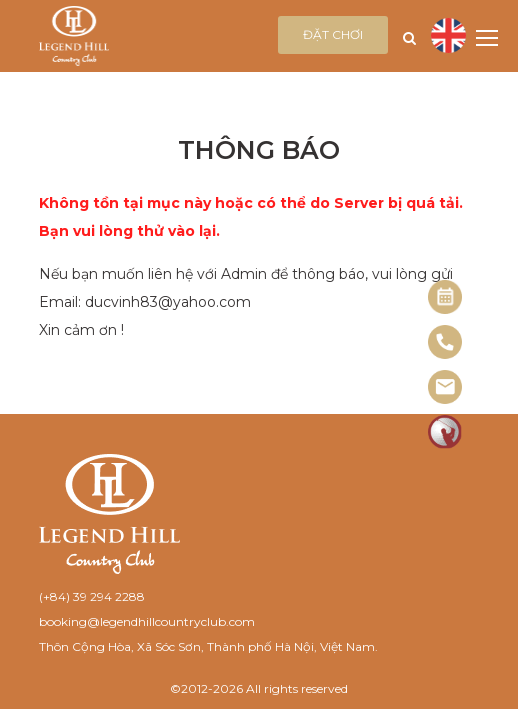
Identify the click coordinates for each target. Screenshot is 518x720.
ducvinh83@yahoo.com (168, 302)
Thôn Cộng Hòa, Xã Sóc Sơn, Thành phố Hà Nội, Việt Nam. (208, 646)
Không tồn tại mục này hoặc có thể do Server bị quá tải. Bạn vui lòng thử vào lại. (251, 217)
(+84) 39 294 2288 (92, 596)
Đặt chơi (333, 34)
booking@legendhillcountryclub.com (147, 621)
